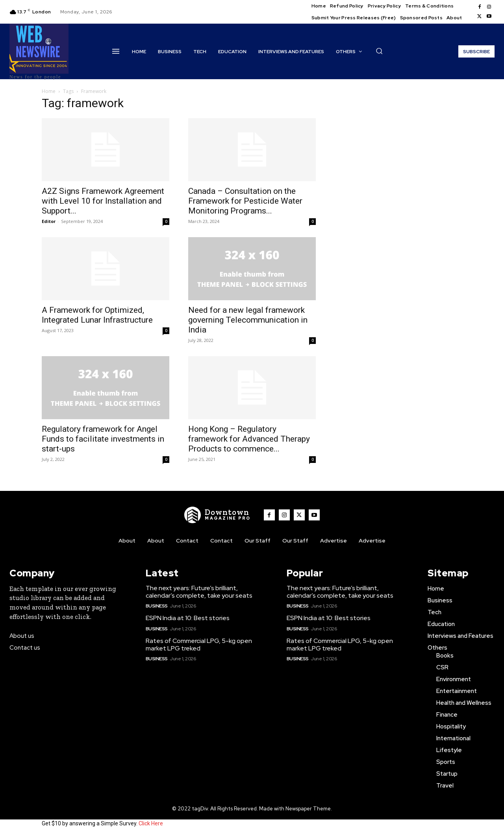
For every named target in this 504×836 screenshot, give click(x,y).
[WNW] (218, 515)
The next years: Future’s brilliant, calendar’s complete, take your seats (199, 592)
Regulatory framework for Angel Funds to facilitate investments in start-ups (103, 439)
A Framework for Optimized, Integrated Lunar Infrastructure (97, 315)
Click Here (151, 823)
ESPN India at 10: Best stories (188, 618)
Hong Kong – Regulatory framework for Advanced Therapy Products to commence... (249, 439)
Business (157, 606)
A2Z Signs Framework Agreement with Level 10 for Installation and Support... (103, 201)
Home (49, 91)
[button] (379, 51)
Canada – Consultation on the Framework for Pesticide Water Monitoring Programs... (245, 201)
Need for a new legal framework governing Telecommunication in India (248, 320)
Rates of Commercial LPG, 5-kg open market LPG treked (199, 645)
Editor (49, 221)
